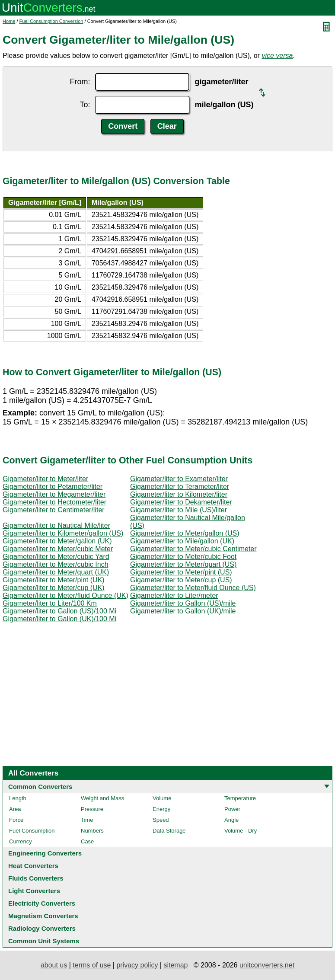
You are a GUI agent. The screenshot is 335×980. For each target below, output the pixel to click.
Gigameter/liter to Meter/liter (45, 479)
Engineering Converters (45, 853)
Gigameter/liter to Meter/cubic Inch (56, 564)
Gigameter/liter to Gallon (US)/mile (183, 603)
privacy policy (137, 965)
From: (80, 82)
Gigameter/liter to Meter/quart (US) (183, 564)
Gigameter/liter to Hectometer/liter (54, 502)
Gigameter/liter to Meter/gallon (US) (185, 533)
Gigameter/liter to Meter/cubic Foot (183, 557)
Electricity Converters (42, 903)
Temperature (240, 798)
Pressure (92, 809)
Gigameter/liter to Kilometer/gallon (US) (63, 533)
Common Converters (40, 787)
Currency (21, 841)
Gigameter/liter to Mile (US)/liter (179, 510)
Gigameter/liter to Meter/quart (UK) (56, 572)
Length (18, 798)
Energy (161, 809)
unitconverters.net (267, 965)
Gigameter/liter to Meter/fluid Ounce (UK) (65, 595)
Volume (162, 798)
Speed (161, 820)
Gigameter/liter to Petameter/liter (53, 487)
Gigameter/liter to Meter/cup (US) (181, 580)
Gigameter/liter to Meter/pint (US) (181, 572)
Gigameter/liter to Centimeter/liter (54, 510)
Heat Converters (33, 866)
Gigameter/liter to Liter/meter (174, 595)
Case (87, 841)
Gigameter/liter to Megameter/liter (54, 494)
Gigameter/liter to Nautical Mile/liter (56, 525)
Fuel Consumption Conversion (51, 21)
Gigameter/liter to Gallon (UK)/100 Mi (59, 619)
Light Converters (34, 891)
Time (87, 820)
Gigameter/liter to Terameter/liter (180, 487)
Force (16, 820)
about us (54, 965)
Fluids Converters (36, 878)
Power (232, 809)
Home (9, 21)
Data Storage (169, 831)
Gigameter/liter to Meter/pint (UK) (54, 580)
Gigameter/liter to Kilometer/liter (179, 494)
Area (15, 809)
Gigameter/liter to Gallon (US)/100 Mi (59, 611)
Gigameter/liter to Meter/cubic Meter (58, 549)
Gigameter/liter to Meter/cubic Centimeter (193, 549)
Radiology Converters (42, 928)
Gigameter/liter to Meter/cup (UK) (54, 588)
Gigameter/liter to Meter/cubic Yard (56, 557)
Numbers (92, 831)
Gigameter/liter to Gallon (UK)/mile (183, 611)
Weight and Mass (102, 798)
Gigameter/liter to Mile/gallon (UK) (182, 541)
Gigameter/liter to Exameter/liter (179, 479)
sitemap (175, 965)
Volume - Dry (241, 831)
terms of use (92, 965)
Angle (231, 820)
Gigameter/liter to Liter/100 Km (50, 603)
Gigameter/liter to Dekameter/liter (181, 502)
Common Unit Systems (44, 941)
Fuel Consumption (32, 831)
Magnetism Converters (43, 916)
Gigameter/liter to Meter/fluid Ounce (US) (193, 588)
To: (85, 105)
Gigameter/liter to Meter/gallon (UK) (57, 541)
